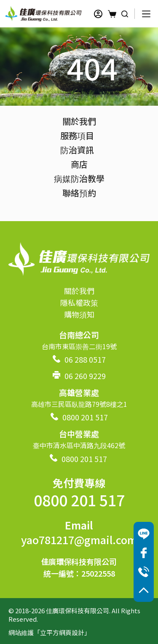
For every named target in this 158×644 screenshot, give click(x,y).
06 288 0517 (85, 359)
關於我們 (79, 121)
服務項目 (79, 135)
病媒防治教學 (79, 178)
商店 (79, 164)
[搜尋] (125, 14)
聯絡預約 (79, 193)
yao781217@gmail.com (79, 540)
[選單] (146, 14)
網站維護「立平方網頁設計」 (50, 632)
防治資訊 (79, 150)
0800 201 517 (85, 417)
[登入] (98, 14)
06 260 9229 (85, 376)
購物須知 (79, 314)
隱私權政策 (79, 302)
